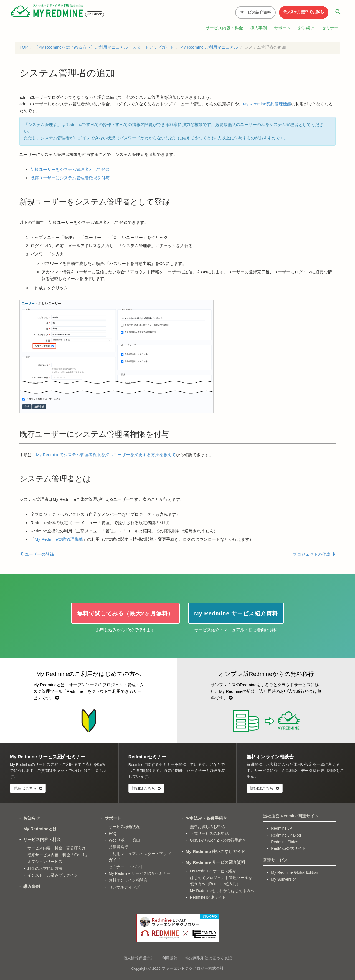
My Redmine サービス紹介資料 (215, 862)
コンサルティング (124, 887)
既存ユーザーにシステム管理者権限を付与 (70, 178)
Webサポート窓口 (124, 840)
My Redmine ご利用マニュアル (209, 47)
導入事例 (258, 28)
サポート (282, 28)
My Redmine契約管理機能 (267, 104)
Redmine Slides (285, 842)
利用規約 (170, 958)
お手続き (306, 28)
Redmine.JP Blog (286, 835)
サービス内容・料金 (224, 28)
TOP (24, 47)
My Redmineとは (40, 829)
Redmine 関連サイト (208, 897)
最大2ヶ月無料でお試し (304, 12)
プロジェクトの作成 (314, 554)
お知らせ (32, 818)
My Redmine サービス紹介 (213, 871)
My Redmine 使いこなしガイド (215, 851)
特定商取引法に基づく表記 (209, 958)
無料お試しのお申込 (207, 827)
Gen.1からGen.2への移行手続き (218, 840)
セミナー (330, 28)
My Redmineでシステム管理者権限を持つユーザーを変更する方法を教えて (106, 455)
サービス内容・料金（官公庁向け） (59, 848)
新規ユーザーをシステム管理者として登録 (70, 169)
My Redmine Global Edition (295, 872)
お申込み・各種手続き (206, 818)
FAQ (113, 833)
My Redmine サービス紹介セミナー (140, 873)
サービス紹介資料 (255, 12)
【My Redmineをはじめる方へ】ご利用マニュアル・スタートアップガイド (104, 47)
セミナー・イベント (126, 867)
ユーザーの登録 (37, 554)
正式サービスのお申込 (209, 833)
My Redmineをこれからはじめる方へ (222, 891)
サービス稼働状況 (124, 827)
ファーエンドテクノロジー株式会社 (193, 968)
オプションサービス (45, 862)
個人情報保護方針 (139, 958)
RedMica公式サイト (288, 848)
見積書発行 (118, 847)
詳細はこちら (28, 788)
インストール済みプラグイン (53, 875)
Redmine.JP (282, 828)
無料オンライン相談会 (128, 880)
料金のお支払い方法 (45, 868)
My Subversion (284, 879)
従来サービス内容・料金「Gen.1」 (58, 855)
